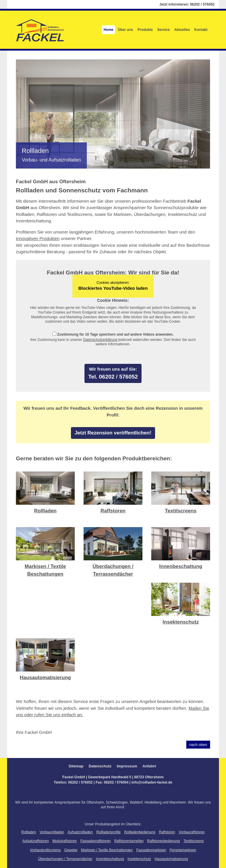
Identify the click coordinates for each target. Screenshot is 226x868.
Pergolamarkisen (183, 850)
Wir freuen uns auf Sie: (113, 369)
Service (163, 30)
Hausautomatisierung (45, 678)
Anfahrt (149, 766)
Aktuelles (182, 30)
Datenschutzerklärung (100, 340)
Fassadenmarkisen (151, 850)
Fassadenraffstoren (95, 841)
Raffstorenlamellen (129, 841)
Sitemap (76, 766)
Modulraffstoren (65, 841)
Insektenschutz (181, 622)
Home (108, 30)
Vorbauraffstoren (192, 832)
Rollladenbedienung (140, 832)
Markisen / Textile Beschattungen (107, 850)
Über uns (125, 30)
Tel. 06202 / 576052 (113, 377)
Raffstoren (113, 511)
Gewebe (71, 850)
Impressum (127, 766)
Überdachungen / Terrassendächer (65, 859)
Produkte (145, 30)
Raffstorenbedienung (163, 841)
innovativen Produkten (38, 238)
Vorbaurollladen (52, 832)
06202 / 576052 (202, 4)
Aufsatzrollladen (80, 832)
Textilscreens (181, 511)
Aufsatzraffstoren (35, 841)
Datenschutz (100, 766)
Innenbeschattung (181, 566)
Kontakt (201, 30)
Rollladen (45, 511)
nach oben (198, 745)
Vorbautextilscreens (45, 850)
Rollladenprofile (108, 832)
